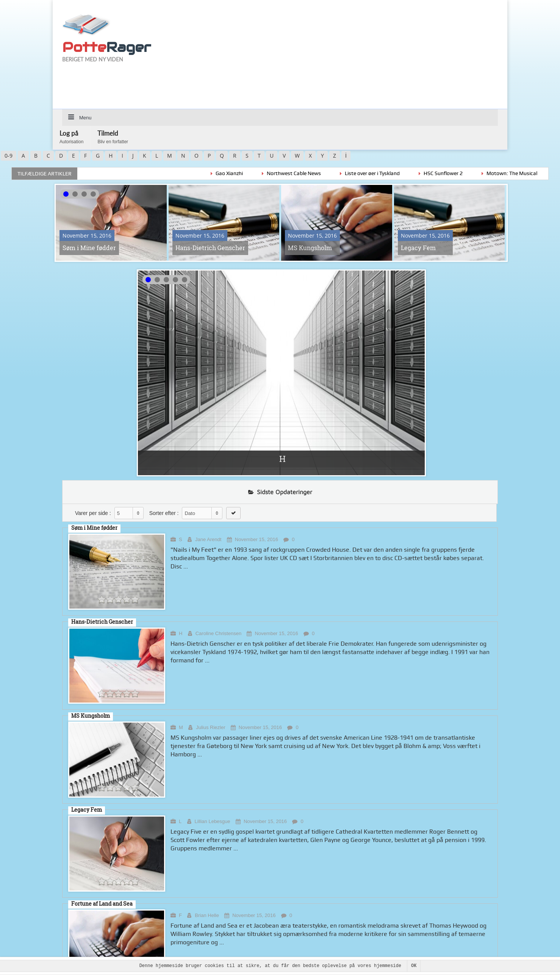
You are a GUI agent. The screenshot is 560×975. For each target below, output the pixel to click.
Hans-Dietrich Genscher (210, 248)
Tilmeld (113, 137)
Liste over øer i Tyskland (382, 173)
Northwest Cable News (304, 173)
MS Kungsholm (310, 248)
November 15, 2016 (257, 539)
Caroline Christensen (218, 633)
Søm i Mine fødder (89, 248)
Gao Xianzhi (239, 173)
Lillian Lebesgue (213, 821)
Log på (71, 137)
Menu (85, 118)
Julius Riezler (210, 727)
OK (414, 966)
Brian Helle (207, 915)
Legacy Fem (418, 248)
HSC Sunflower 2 (453, 173)
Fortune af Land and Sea (102, 904)
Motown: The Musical (522, 173)
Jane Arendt (208, 539)
